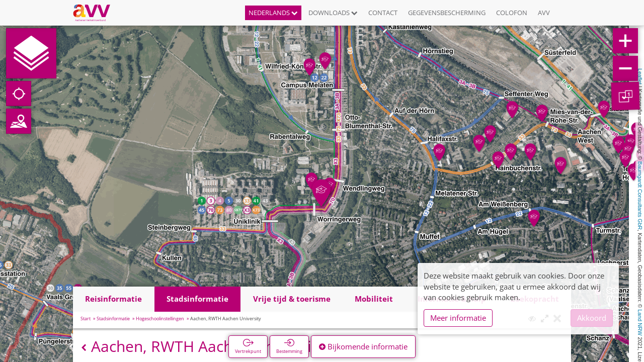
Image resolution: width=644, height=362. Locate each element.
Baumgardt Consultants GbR (640, 196)
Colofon (512, 13)
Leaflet (640, 76)
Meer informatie (458, 318)
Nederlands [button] (273, 13)
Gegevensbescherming (447, 13)
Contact (383, 13)
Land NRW (640, 322)
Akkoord (592, 318)
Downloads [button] (333, 13)
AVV (544, 13)
